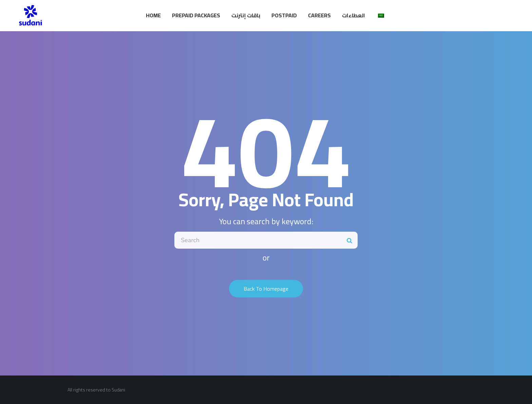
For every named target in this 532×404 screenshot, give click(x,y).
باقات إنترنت (246, 15)
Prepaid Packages (196, 15)
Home (153, 15)
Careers (319, 15)
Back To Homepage (266, 289)
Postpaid (284, 15)
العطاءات (354, 15)
